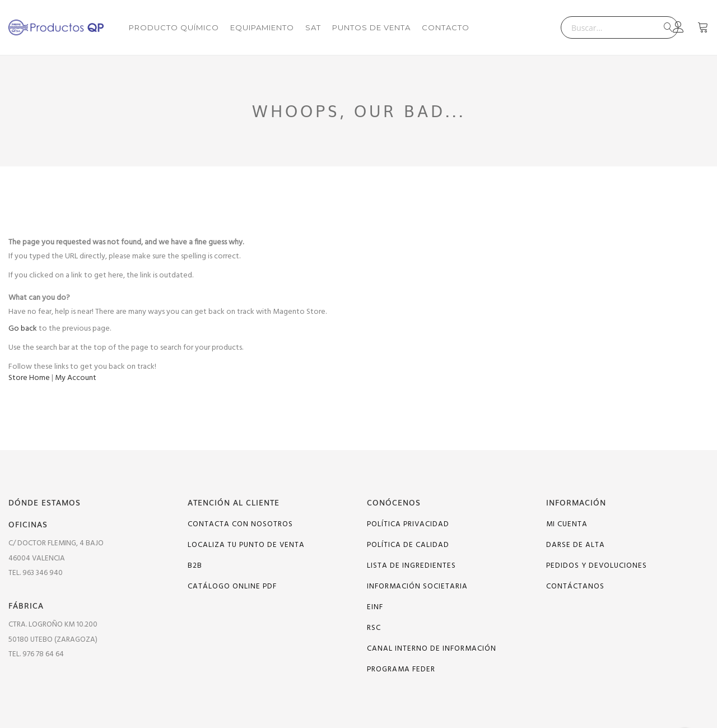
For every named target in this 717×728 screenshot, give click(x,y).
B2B (195, 566)
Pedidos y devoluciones (597, 566)
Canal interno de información (432, 649)
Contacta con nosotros (240, 524)
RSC (374, 628)
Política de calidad (408, 545)
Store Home (29, 378)
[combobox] (620, 27)
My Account (76, 378)
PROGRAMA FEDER (401, 669)
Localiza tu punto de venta (246, 545)
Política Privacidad (408, 524)
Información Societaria (417, 586)
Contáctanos (575, 586)
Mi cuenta (567, 524)
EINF (375, 607)
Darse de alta (576, 545)
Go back (23, 329)
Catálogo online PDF (232, 586)
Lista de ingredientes (411, 566)
